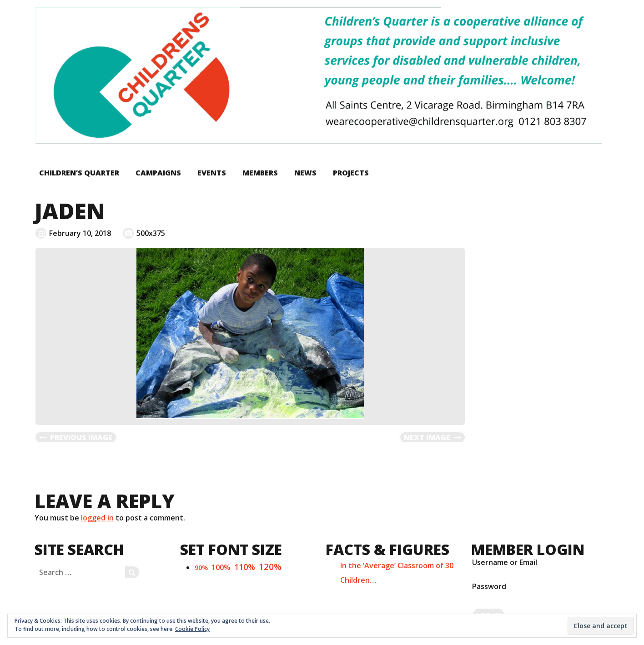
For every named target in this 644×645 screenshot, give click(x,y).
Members (260, 173)
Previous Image (81, 437)
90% (201, 567)
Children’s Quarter (79, 173)
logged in (97, 518)
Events (212, 173)
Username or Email (505, 562)
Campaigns (158, 173)
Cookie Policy (192, 629)
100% (221, 567)
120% (270, 567)
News (305, 173)
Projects (351, 173)
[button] (318, 75)
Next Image (427, 437)
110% (245, 567)
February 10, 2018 (80, 233)
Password (489, 586)
